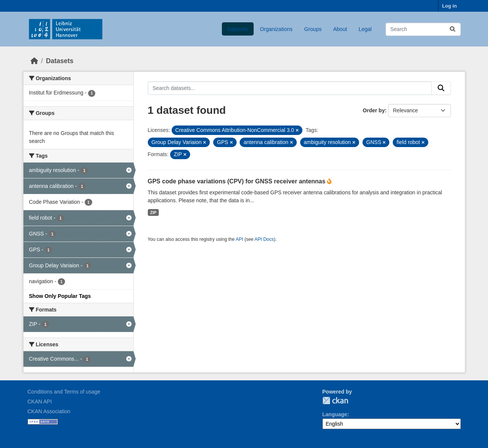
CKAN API (40, 401)
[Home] (34, 61)
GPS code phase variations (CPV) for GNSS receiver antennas (238, 181)
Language (335, 414)
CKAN (335, 401)
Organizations (276, 29)
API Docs (264, 239)
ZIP (153, 212)
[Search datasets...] (423, 29)
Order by (374, 110)
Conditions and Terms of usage (64, 392)
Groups (313, 29)
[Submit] (452, 29)
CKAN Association (49, 411)
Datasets (238, 29)
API (240, 239)
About (340, 29)
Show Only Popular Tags (60, 296)
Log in (450, 6)
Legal (365, 29)
